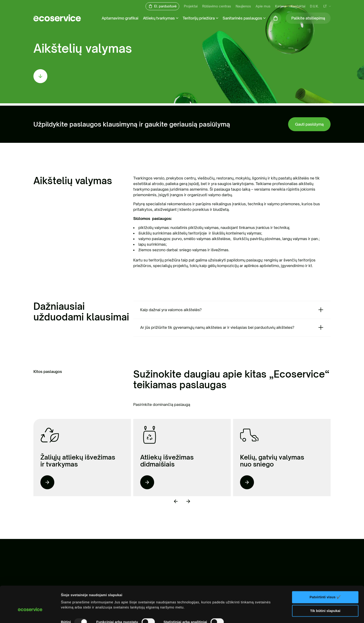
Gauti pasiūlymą (309, 124)
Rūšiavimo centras (217, 6)
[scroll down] (40, 76)
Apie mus (263, 6)
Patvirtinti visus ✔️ (325, 572)
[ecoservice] (57, 20)
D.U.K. (314, 6)
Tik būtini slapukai (325, 586)
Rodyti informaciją (76, 614)
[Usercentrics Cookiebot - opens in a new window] (30, 614)
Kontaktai (298, 6)
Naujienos (243, 6)
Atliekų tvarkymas (159, 18)
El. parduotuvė (165, 6)
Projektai (191, 6)
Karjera (281, 6)
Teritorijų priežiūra (199, 18)
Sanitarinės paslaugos (242, 18)
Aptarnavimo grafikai (120, 18)
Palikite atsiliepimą (308, 18)
